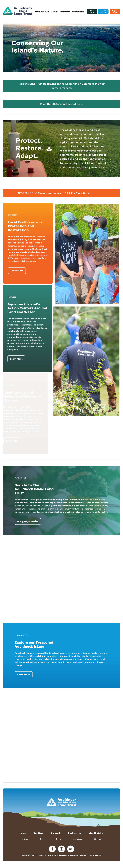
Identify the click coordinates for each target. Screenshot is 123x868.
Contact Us (78, 839)
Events (58, 839)
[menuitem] (37, 12)
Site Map (98, 839)
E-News (25, 839)
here (68, 88)
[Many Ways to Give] (28, 521)
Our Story (38, 833)
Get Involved (74, 833)
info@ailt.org (96, 855)
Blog (42, 839)
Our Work (56, 833)
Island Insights (96, 833)
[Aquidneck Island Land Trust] (18, 11)
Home (23, 833)
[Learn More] (12, 271)
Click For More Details (78, 193)
